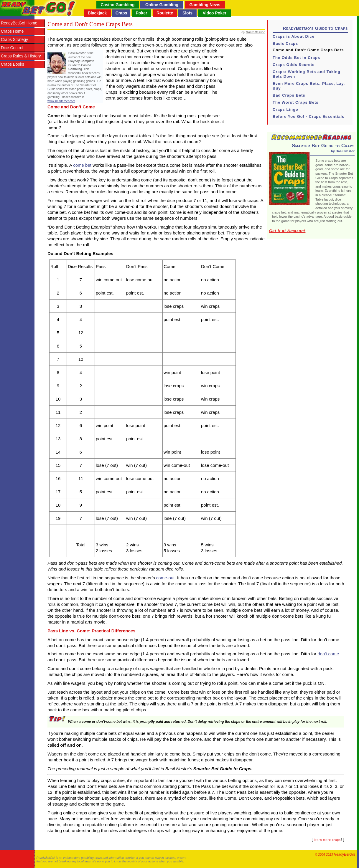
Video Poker (215, 13)
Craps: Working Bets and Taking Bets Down (307, 74)
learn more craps (327, 840)
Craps (121, 13)
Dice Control (12, 48)
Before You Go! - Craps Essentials (308, 116)
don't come (328, 654)
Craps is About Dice (294, 36)
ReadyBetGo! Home (19, 23)
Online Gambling (162, 5)
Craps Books (13, 64)
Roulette (165, 13)
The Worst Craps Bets (296, 102)
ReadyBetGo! (344, 854)
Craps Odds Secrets (294, 65)
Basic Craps (285, 43)
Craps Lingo (285, 109)
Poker (142, 13)
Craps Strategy (14, 40)
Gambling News (205, 5)
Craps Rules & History (21, 56)
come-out (165, 578)
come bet (82, 165)
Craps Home (12, 31)
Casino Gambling (117, 5)
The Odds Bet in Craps (296, 58)
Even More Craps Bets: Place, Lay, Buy (309, 86)
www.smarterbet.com (61, 101)
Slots (187, 13)
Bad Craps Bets (289, 95)
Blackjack (97, 13)
